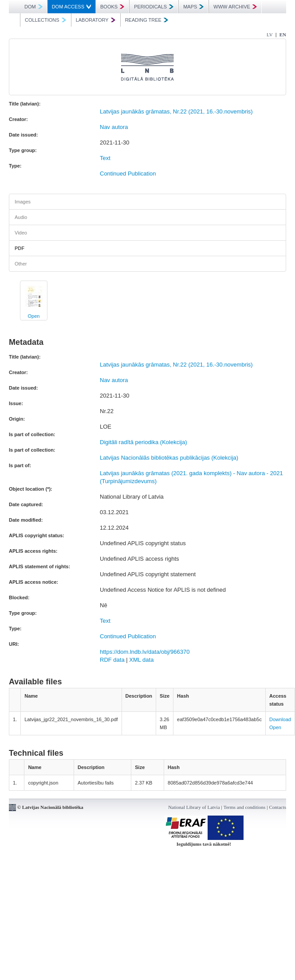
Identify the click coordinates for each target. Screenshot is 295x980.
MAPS (193, 7)
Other (21, 264)
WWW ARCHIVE (235, 7)
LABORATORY (96, 20)
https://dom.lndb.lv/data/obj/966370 (145, 652)
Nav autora (114, 127)
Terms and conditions (245, 807)
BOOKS (112, 7)
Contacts (278, 807)
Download (280, 719)
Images (23, 202)
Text (105, 158)
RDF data (112, 660)
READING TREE (147, 20)
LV (270, 35)
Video (21, 233)
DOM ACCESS (71, 7)
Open (34, 316)
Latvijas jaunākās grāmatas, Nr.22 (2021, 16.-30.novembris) (176, 111)
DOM (33, 7)
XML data (141, 660)
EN (283, 35)
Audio (21, 217)
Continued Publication (128, 174)
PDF (20, 248)
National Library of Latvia (194, 807)
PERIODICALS (154, 7)
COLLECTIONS (45, 20)
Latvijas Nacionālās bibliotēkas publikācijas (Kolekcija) (169, 458)
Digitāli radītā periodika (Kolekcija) (144, 442)
